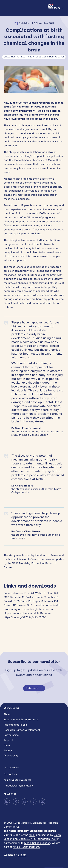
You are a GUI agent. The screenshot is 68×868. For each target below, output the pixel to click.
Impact (8, 740)
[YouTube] (42, 801)
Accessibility (11, 756)
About (7, 714)
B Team (22, 855)
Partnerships (11, 735)
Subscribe (35, 688)
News (7, 745)
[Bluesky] (25, 801)
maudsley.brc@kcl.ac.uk (18, 786)
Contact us (10, 774)
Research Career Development (22, 730)
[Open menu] (59, 8)
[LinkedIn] (7, 801)
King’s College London (37, 843)
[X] (16, 801)
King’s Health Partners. (26, 847)
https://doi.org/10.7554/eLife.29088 (25, 617)
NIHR (32, 835)
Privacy (8, 751)
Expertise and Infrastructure (21, 720)
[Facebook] (33, 801)
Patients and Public (15, 725)
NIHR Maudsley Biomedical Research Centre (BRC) (24, 8)
